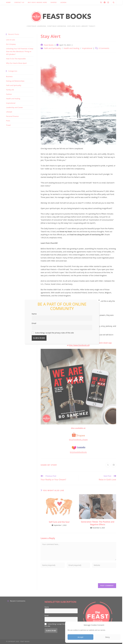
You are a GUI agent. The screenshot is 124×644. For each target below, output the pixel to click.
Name (34, 314)
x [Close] (99, 300)
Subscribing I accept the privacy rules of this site (53, 333)
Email (34, 323)
